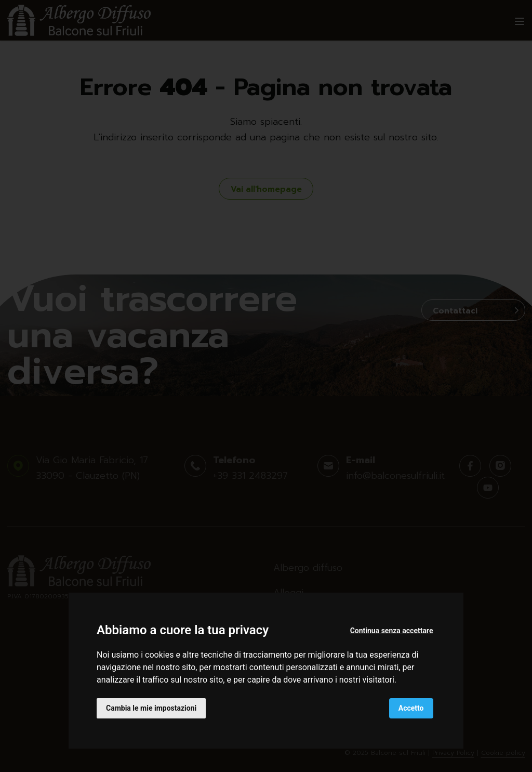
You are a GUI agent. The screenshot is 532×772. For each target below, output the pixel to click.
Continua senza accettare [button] (392, 631)
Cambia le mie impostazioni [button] (151, 708)
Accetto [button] (411, 708)
